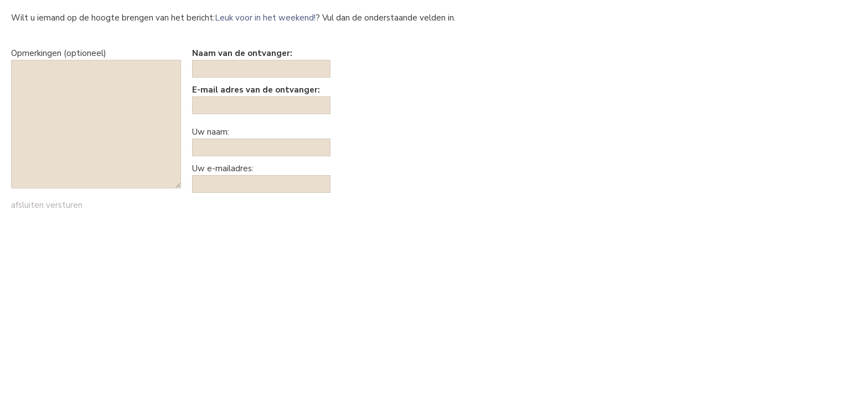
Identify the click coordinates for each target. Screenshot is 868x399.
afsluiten (27, 205)
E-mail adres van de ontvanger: (256, 90)
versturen (64, 205)
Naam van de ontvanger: (242, 53)
